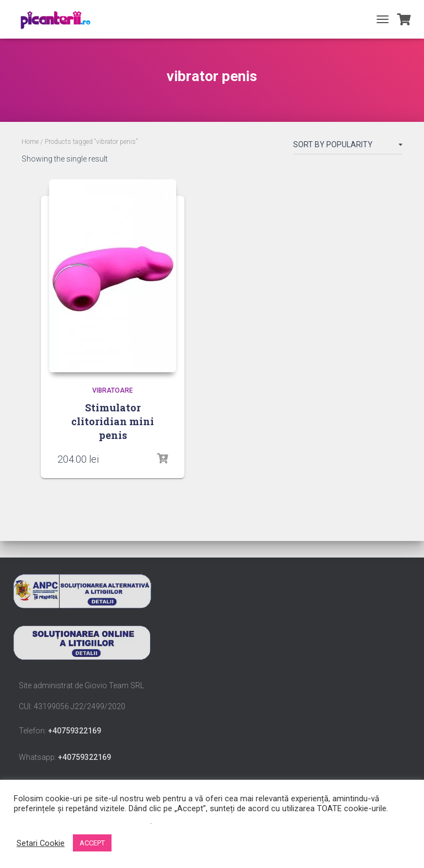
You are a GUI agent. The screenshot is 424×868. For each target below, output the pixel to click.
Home (30, 142)
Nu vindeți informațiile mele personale (82, 821)
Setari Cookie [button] (41, 843)
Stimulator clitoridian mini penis (113, 421)
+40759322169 (75, 731)
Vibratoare (113, 390)
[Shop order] (348, 147)
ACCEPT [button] (92, 843)
